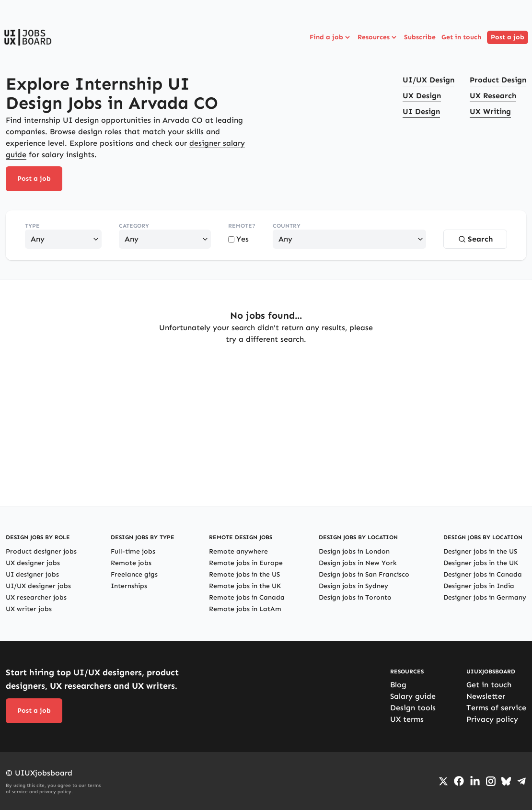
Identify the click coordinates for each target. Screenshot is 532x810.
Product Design (498, 80)
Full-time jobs (133, 551)
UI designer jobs (32, 574)
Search (475, 239)
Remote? (242, 226)
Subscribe (420, 37)
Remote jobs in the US (244, 574)
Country (287, 226)
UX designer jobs (33, 563)
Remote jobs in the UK (245, 586)
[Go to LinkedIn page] (475, 781)
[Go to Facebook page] (459, 781)
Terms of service (496, 708)
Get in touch (461, 37)
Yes (238, 239)
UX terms (407, 719)
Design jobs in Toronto (355, 597)
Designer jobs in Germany (485, 597)
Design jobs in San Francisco (364, 574)
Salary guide (413, 696)
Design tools (413, 708)
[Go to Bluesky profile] (506, 781)
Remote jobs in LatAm (245, 609)
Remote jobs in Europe (246, 563)
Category (134, 226)
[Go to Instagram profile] (491, 781)
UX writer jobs (29, 609)
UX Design (422, 96)
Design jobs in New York (358, 563)
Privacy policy (492, 719)
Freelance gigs (134, 574)
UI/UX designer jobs (38, 586)
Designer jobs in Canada (483, 574)
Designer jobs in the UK (481, 563)
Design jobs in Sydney (353, 586)
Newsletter (486, 696)
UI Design (421, 111)
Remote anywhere (238, 551)
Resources (378, 37)
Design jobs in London (354, 551)
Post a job (508, 37)
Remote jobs (131, 563)
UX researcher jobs (36, 597)
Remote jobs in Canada (247, 597)
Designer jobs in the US (480, 551)
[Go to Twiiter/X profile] (443, 781)
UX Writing (490, 111)
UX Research (493, 96)
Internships (129, 586)
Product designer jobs (41, 551)
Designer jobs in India (479, 586)
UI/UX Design (428, 80)
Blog (398, 685)
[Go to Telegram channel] (521, 781)
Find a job (331, 37)
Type (32, 226)
